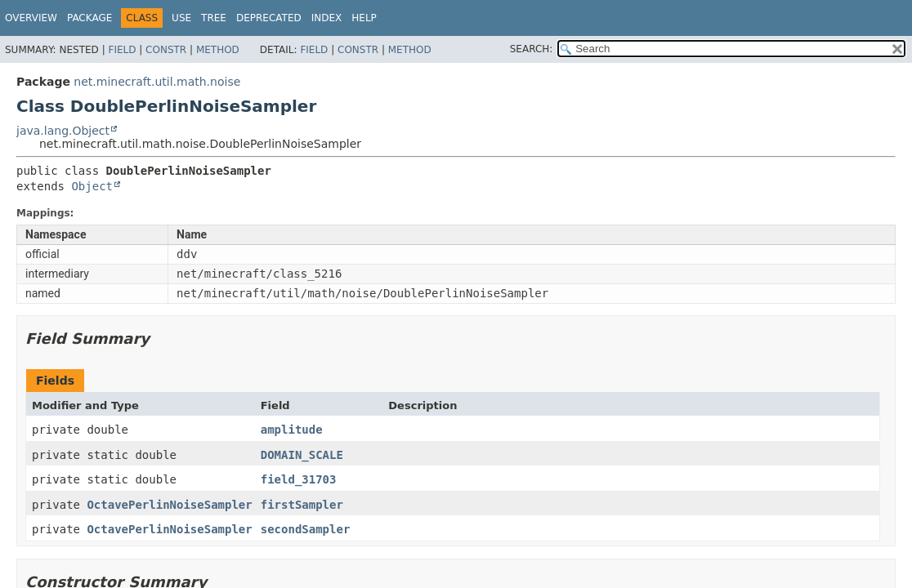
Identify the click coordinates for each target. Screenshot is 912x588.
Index (327, 18)
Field (122, 50)
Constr (166, 50)
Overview (31, 18)
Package (89, 18)
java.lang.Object (63, 131)
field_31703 (299, 479)
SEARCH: (532, 49)
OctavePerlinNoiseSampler (169, 505)
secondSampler (306, 529)
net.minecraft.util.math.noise (157, 82)
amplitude (292, 430)
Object (92, 186)
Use (181, 18)
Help (364, 18)
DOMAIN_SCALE (302, 455)
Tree (214, 18)
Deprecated (269, 18)
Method (218, 50)
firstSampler (302, 505)
